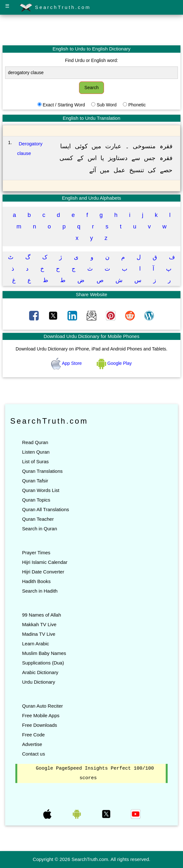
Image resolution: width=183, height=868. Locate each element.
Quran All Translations (46, 509)
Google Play (114, 363)
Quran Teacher (38, 519)
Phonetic (137, 105)
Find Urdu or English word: (91, 60)
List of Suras (35, 461)
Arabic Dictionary (40, 672)
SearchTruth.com (55, 8)
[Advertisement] (91, 30)
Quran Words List (41, 490)
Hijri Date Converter (43, 572)
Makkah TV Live (39, 624)
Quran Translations (42, 471)
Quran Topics (36, 500)
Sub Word (107, 105)
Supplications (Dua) (43, 663)
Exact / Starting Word (64, 105)
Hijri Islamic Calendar (45, 562)
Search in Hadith (40, 591)
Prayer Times (36, 553)
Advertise (32, 744)
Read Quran (35, 442)
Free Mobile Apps (41, 715)
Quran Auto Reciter (43, 706)
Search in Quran (40, 529)
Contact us (34, 754)
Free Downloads (40, 725)
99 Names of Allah (42, 615)
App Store (67, 363)
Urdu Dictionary (39, 682)
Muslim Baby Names (44, 653)
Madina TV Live (39, 634)
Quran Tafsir (35, 481)
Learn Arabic (36, 644)
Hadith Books (36, 581)
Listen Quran (36, 452)
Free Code (33, 735)
